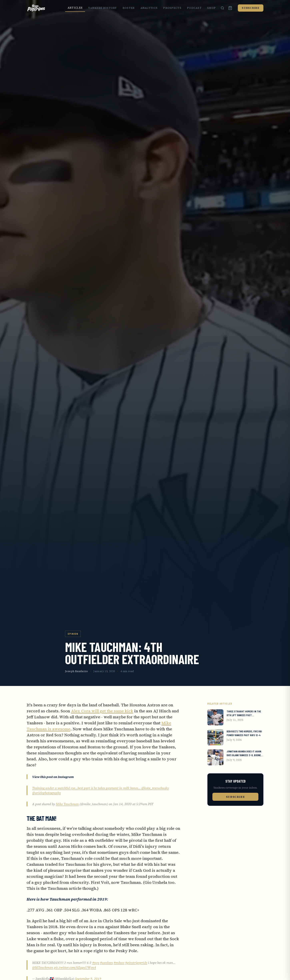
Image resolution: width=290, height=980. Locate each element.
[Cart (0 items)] (230, 8)
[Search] (222, 8)
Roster (129, 8)
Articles (75, 8)
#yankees (106, 963)
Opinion (73, 634)
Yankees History (103, 8)
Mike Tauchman (67, 804)
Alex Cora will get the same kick (102, 711)
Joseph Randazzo (76, 671)
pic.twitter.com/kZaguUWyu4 (75, 967)
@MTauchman (43, 967)
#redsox (119, 963)
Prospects (172, 8)
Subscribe (251, 8)
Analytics (149, 8)
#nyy (96, 963)
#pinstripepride (136, 963)
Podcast (194, 8)
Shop (211, 8)
